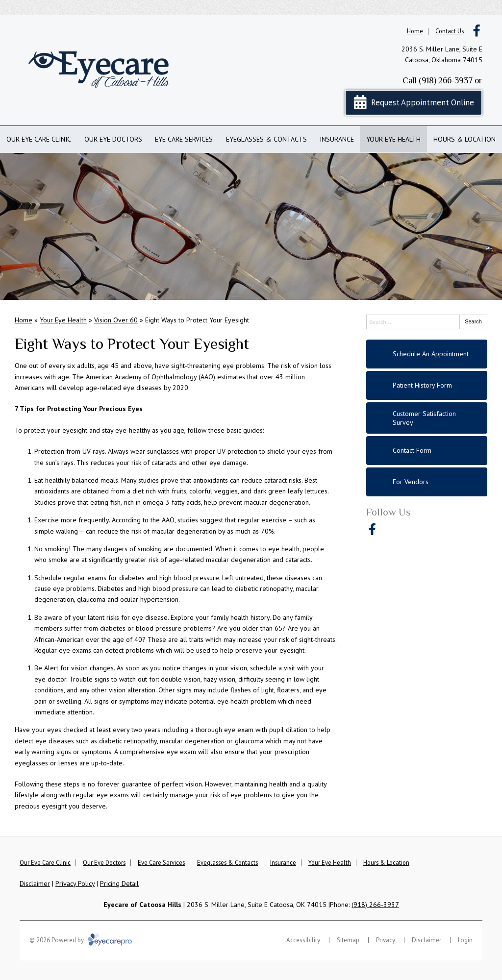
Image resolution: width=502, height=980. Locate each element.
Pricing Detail (119, 883)
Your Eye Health (393, 139)
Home (415, 31)
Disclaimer (35, 883)
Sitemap (348, 940)
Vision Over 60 (116, 320)
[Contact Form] (427, 451)
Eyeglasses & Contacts (266, 139)
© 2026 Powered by (81, 940)
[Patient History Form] (427, 385)
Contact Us (450, 31)
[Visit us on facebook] (477, 31)
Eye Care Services (184, 139)
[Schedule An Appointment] (427, 354)
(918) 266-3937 (446, 80)
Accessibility (303, 940)
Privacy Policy (75, 883)
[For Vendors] (427, 482)
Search (473, 321)
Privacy (386, 940)
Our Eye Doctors (113, 139)
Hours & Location (464, 139)
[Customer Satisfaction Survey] (427, 418)
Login (465, 940)
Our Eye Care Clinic (39, 139)
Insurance (337, 139)
